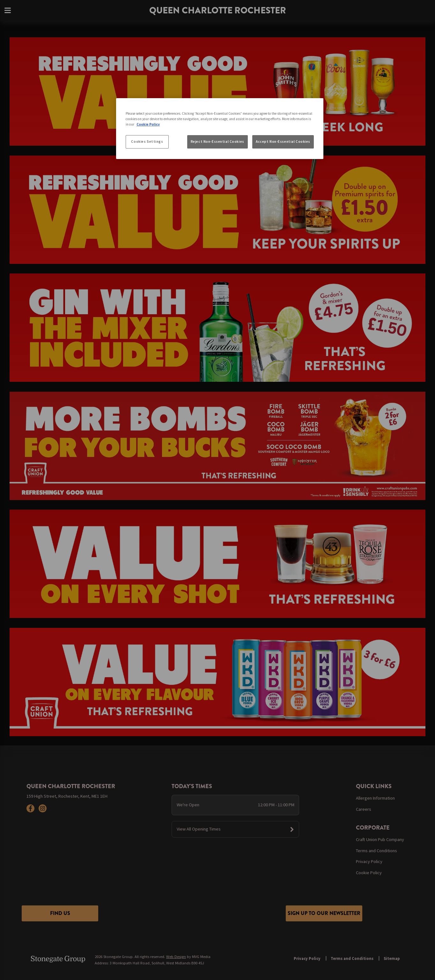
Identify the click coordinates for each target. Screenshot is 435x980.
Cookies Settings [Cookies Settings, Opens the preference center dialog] (147, 142)
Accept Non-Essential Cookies (283, 142)
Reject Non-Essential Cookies (217, 142)
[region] (220, 129)
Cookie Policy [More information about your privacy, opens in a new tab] (148, 124)
